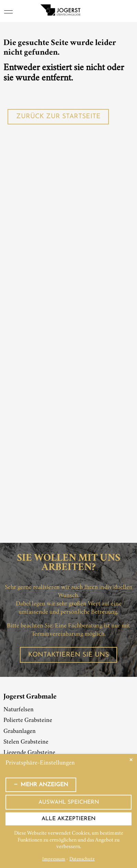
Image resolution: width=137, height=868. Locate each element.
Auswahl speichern (69, 802)
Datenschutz (82, 860)
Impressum (54, 860)
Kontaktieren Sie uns (68, 655)
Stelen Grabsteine (26, 742)
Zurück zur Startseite (58, 117)
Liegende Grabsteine (29, 753)
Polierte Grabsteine (28, 721)
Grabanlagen (20, 732)
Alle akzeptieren (68, 819)
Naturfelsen (19, 710)
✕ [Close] (131, 760)
